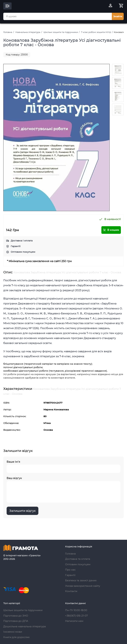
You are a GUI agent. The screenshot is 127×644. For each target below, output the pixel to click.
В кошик (111, 230)
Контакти (71, 591)
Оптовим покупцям (23, 252)
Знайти (118, 16)
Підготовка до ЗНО (16, 616)
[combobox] (58, 16)
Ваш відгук (63, 490)
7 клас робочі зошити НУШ (96, 32)
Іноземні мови (13, 632)
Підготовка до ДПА (16, 621)
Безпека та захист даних (81, 580)
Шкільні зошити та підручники (61, 32)
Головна (8, 32)
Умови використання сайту (83, 586)
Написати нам (74, 621)
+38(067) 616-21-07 (76, 616)
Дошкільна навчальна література (25, 626)
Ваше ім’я (63, 467)
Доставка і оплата (22, 241)
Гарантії (16, 246)
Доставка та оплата (78, 559)
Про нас (70, 570)
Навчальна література (28, 32)
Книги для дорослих (16, 637)
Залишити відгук (22, 511)
